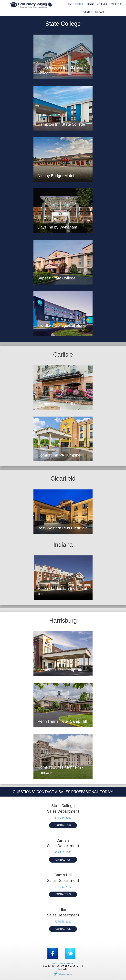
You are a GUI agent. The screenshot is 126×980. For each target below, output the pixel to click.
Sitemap (70, 963)
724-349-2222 (63, 922)
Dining (91, 4)
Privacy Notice (59, 963)
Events (87, 12)
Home (70, 4)
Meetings (102, 4)
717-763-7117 (63, 887)
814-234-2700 (63, 818)
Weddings (117, 4)
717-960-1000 (63, 852)
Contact (100, 12)
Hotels (79, 4)
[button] (63, 825)
